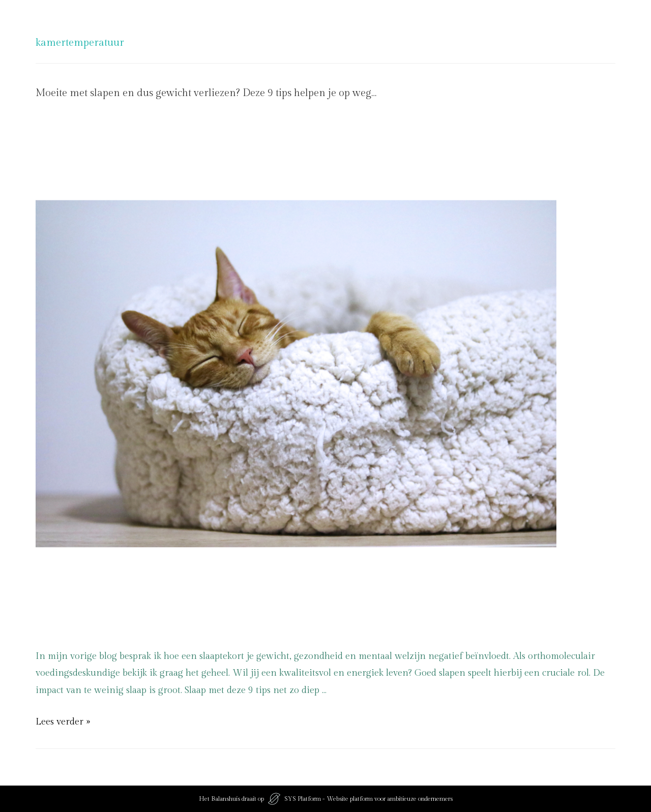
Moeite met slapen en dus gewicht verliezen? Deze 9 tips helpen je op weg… (206, 93)
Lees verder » (63, 722)
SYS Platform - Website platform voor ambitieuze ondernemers (368, 799)
